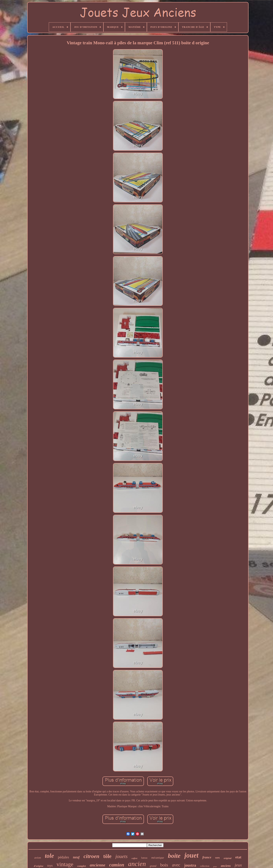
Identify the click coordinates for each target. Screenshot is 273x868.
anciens (226, 866)
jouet (191, 855)
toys (50, 866)
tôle (107, 856)
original (228, 858)
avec (176, 865)
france (207, 857)
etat (238, 857)
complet (81, 866)
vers (217, 858)
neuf (76, 857)
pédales (63, 857)
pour (215, 867)
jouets (121, 856)
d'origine (39, 866)
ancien (137, 864)
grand (153, 866)
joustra (190, 865)
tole (49, 856)
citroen (91, 856)
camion (117, 865)
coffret (134, 858)
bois (164, 865)
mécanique (158, 858)
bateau (144, 858)
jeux (238, 865)
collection (205, 866)
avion (38, 858)
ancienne (97, 865)
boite (174, 856)
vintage (65, 864)
